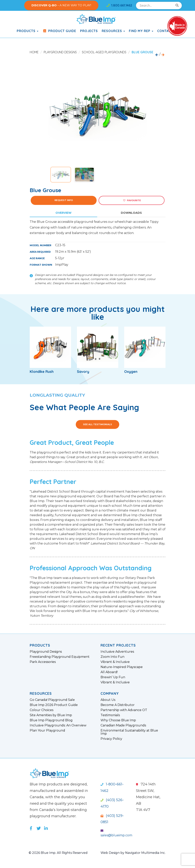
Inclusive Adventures (117, 652)
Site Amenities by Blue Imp (51, 715)
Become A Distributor (118, 705)
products (28, 31)
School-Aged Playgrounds (104, 52)
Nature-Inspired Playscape (122, 667)
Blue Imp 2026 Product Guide (54, 705)
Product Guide (59, 31)
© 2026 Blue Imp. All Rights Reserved (58, 853)
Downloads (131, 213)
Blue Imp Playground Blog (51, 720)
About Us (108, 700)
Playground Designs (60, 52)
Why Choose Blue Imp (118, 720)
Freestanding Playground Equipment (60, 657)
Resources (113, 31)
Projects (89, 31)
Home (34, 52)
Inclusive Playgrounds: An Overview (58, 725)
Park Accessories (43, 662)
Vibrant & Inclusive (115, 662)
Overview (63, 213)
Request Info (64, 200)
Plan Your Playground (47, 731)
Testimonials (110, 715)
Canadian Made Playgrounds (123, 725)
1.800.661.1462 (119, 5)
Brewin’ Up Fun (113, 677)
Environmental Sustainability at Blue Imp (129, 732)
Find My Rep (141, 31)
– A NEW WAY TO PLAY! (61, 5)
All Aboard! (109, 672)
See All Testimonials (97, 424)
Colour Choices (42, 710)
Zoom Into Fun (112, 657)
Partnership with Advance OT (124, 710)
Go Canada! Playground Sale (52, 700)
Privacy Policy (111, 739)
